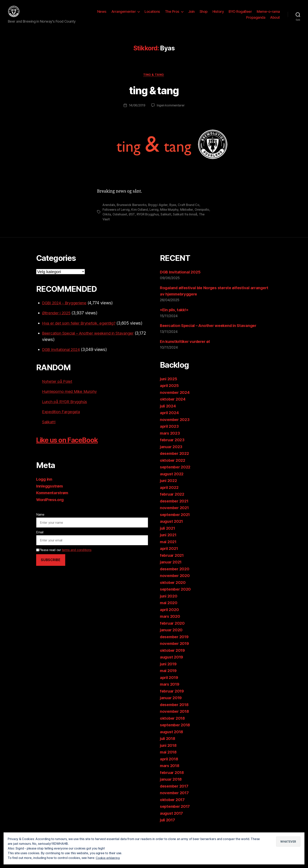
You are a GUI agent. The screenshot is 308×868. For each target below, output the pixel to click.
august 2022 (172, 480)
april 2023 (170, 432)
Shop (204, 14)
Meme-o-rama (268, 14)
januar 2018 (172, 785)
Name (40, 521)
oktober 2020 (173, 589)
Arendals (109, 211)
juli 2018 (168, 745)
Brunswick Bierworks (132, 211)
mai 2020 (169, 609)
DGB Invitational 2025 (181, 278)
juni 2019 (169, 670)
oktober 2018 (173, 724)
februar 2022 (173, 500)
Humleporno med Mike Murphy (72, 398)
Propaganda (256, 20)
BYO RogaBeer (240, 14)
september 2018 (176, 731)
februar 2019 (173, 697)
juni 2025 (169, 385)
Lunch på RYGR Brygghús (67, 408)
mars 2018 (170, 772)
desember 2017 (176, 792)
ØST (149, 221)
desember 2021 (176, 507)
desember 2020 (176, 575)
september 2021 (176, 521)
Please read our (64, 556)
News (102, 14)
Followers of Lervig (116, 216)
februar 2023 (173, 446)
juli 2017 (168, 826)
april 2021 (170, 555)
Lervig (155, 216)
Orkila (123, 221)
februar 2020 (173, 629)
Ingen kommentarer (171, 112)
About (275, 20)
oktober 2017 (173, 806)
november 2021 (175, 514)
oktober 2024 (173, 405)
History (218, 14)
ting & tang (154, 81)
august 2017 (172, 819)
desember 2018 (176, 711)
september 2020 (176, 595)
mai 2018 (169, 758)
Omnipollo (110, 221)
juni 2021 (169, 541)
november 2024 (176, 398)
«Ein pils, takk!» (175, 316)
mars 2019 (170, 690)
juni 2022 (169, 487)
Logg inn (45, 485)
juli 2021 (168, 534)
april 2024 (170, 419)
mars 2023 (170, 439)
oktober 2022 (173, 466)
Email (40, 538)
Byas (174, 211)
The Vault (119, 225)
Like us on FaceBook (72, 446)
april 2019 (170, 684)
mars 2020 (171, 622)
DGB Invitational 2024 (63, 356)
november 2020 (176, 582)
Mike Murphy (170, 216)
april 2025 (170, 392)
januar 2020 (172, 636)
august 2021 (172, 527)
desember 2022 (176, 459)
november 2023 (176, 426)
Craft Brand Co (190, 211)
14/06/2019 (137, 112)
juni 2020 (169, 602)
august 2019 (172, 663)
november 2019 (175, 650)
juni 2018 (169, 751)
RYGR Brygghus (165, 221)
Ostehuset (137, 221)
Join (191, 14)
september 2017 (176, 812)
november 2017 (175, 799)
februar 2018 (173, 779)
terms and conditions (77, 556)
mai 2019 (169, 677)
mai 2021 (169, 548)
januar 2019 (172, 704)
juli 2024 (169, 412)
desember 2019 (176, 643)
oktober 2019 (173, 656)
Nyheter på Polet (58, 387)
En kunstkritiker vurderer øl (187, 348)
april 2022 (170, 494)
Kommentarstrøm (53, 499)
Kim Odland (140, 216)
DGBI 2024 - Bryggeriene (66, 309)
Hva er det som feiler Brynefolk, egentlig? (82, 329)
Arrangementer (124, 14)
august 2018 (172, 738)
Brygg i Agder (159, 211)
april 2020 (170, 616)
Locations (152, 14)
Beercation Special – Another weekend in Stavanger (92, 339)
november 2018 (175, 717)
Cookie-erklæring (109, 858)
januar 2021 (171, 568)
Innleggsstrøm (50, 492)
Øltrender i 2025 (58, 319)
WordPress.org (51, 506)
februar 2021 (173, 561)
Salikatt (184, 221)
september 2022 (176, 473)
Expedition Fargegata (62, 418)
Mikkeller (187, 216)
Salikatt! (50, 428)
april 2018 (170, 765)
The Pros (172, 14)
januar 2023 (172, 453)
